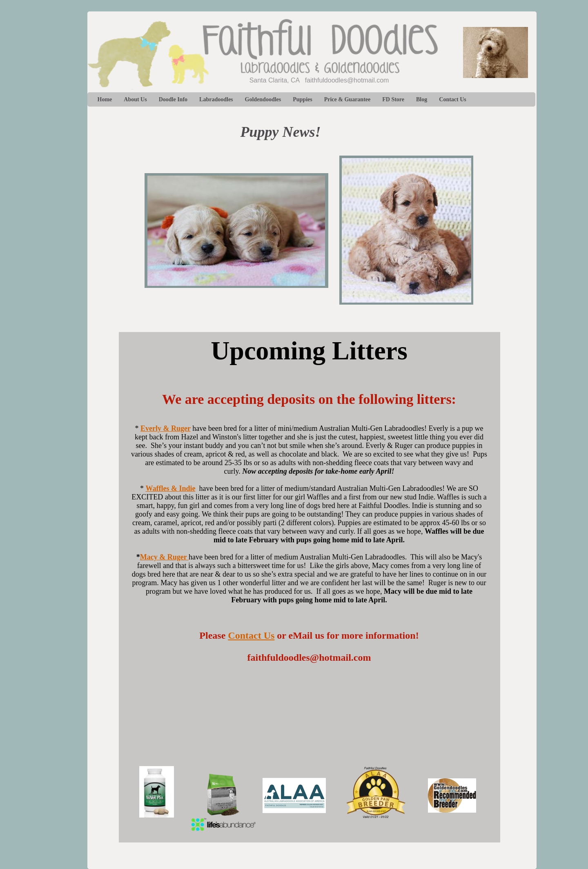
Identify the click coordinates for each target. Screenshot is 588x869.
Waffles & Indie (170, 488)
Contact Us (251, 635)
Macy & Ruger (164, 557)
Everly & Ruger (166, 428)
